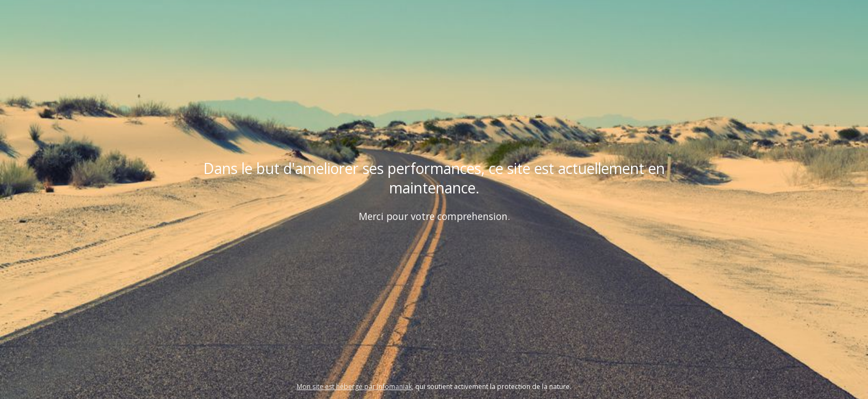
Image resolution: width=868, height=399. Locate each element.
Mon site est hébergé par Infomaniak (354, 387)
